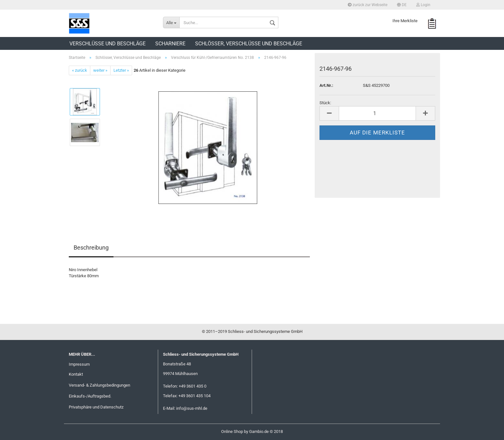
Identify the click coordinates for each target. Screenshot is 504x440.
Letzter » (121, 70)
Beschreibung (91, 247)
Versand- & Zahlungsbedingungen (99, 385)
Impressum (79, 364)
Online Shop (232, 431)
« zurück (80, 70)
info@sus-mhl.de (192, 408)
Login (423, 5)
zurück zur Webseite (368, 5)
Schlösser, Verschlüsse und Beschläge (249, 44)
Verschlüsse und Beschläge (108, 44)
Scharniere (170, 44)
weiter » (100, 70)
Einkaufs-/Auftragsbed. (90, 396)
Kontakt (76, 374)
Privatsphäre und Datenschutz (96, 407)
